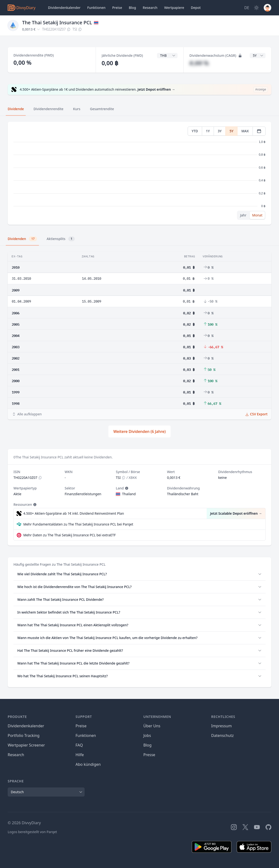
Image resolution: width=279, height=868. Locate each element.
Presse (149, 755)
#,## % (199, 63)
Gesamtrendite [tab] (102, 109)
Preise (117, 8)
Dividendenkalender (64, 8)
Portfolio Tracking (24, 735)
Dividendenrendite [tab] (48, 109)
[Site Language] (247, 8)
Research (16, 755)
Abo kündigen (88, 764)
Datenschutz (223, 735)
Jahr (243, 215)
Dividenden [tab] (22, 239)
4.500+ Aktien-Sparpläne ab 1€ (74, 513)
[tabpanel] (139, 173)
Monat (257, 215)
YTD (195, 131)
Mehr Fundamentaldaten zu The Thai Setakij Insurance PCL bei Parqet (78, 524)
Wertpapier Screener (26, 745)
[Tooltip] (126, 488)
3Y (220, 131)
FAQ (79, 745)
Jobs (147, 735)
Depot (196, 8)
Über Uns (152, 726)
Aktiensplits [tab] (61, 239)
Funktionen (96, 8)
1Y (208, 131)
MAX (245, 131)
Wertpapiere (174, 8)
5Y (231, 131)
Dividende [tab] (16, 109)
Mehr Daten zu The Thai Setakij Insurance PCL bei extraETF (70, 535)
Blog (148, 745)
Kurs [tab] (77, 109)
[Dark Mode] (256, 8)
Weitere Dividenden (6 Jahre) (139, 431)
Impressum (222, 726)
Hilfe (80, 755)
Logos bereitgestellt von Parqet (32, 832)
